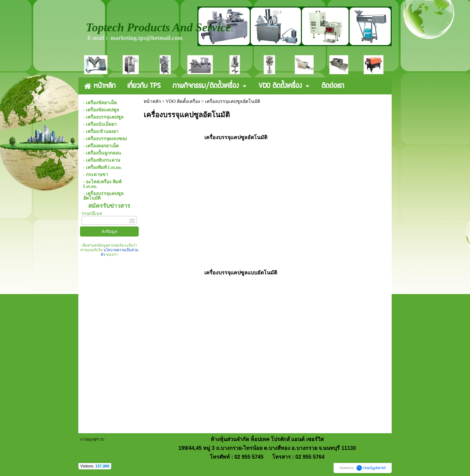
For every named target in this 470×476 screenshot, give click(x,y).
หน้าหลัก (152, 101)
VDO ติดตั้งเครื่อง (183, 101)
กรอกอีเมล (92, 213)
